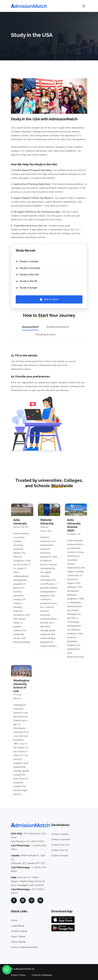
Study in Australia (61, 839)
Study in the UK (60, 850)
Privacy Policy (18, 975)
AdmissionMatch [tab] (58, 327)
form (41, 361)
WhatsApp (17, 365)
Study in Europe (60, 856)
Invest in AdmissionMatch (24, 947)
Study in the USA (61, 845)
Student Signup (19, 931)
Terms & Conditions (42, 975)
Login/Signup (18, 926)
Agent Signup (18, 936)
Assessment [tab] (30, 327)
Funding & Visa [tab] (45, 335)
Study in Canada (60, 834)
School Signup (18, 942)
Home (14, 920)
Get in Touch (51, 299)
